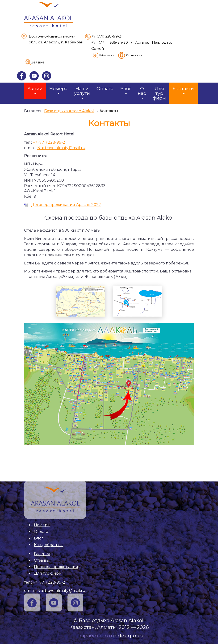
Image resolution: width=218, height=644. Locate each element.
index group (128, 636)
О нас (142, 92)
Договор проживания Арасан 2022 (66, 205)
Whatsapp (103, 55)
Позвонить (130, 55)
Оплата (105, 88)
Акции (35, 90)
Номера (58, 90)
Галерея (42, 554)
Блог (126, 90)
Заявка (38, 62)
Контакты (183, 90)
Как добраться (48, 545)
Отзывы (42, 560)
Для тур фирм (159, 93)
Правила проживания (56, 567)
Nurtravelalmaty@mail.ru (61, 148)
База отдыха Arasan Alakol (69, 111)
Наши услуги (82, 92)
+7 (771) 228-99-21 (107, 36)
